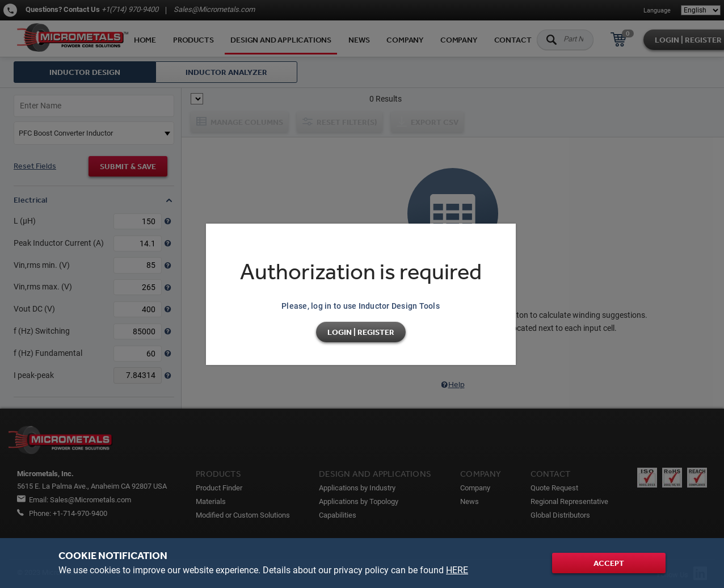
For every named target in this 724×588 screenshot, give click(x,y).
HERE (457, 570)
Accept (609, 563)
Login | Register (361, 332)
